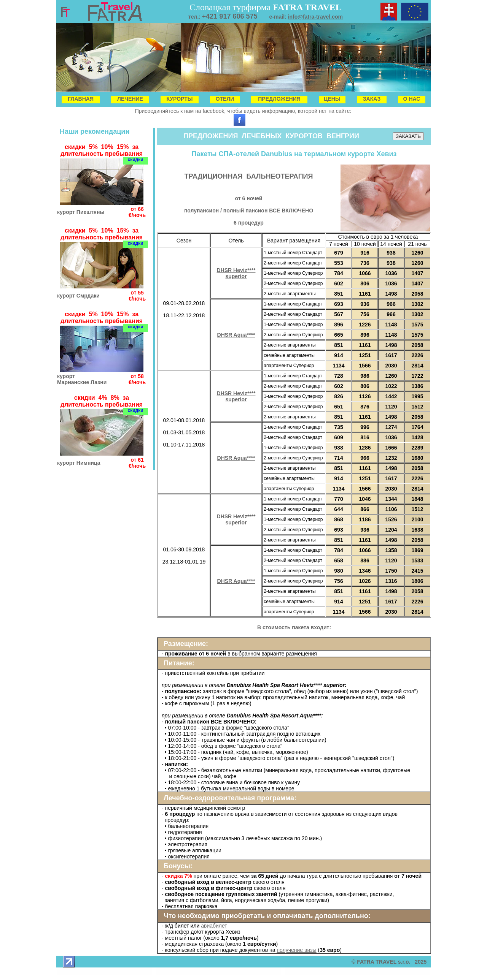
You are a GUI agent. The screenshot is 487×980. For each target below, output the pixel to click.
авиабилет (214, 926)
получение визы (296, 950)
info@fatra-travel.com (315, 17)
